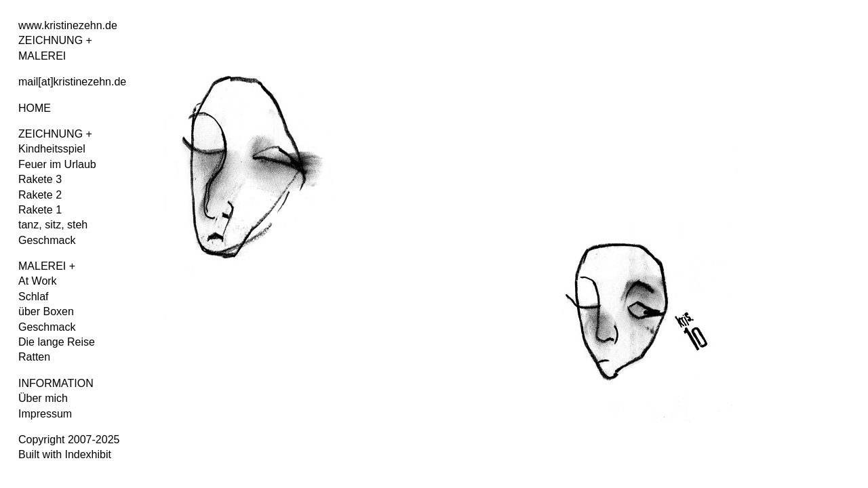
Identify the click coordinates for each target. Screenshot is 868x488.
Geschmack (47, 240)
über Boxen (46, 311)
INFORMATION (56, 383)
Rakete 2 (40, 195)
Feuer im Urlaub (57, 164)
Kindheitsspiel (52, 149)
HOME (35, 108)
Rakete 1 (40, 210)
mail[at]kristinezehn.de (72, 82)
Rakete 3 (40, 179)
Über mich (43, 398)
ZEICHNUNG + (55, 134)
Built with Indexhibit (65, 454)
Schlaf (33, 297)
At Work (38, 281)
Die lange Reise (57, 342)
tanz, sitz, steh (53, 225)
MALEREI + (47, 266)
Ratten (34, 357)
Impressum (45, 414)
